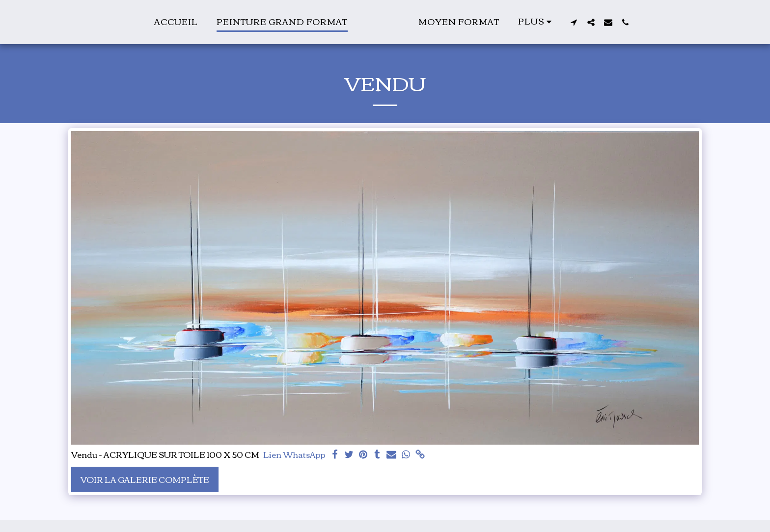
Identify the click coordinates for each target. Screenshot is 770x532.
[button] (621, 22)
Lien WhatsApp (294, 455)
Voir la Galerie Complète (145, 479)
